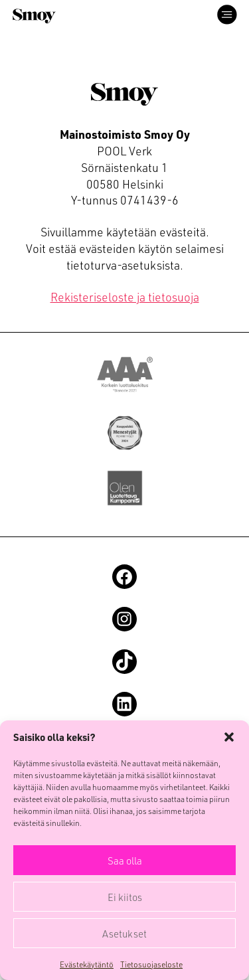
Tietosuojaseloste (151, 964)
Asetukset (124, 934)
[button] (229, 737)
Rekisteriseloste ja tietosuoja (125, 296)
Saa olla (125, 860)
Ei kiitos (125, 897)
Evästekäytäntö (87, 964)
